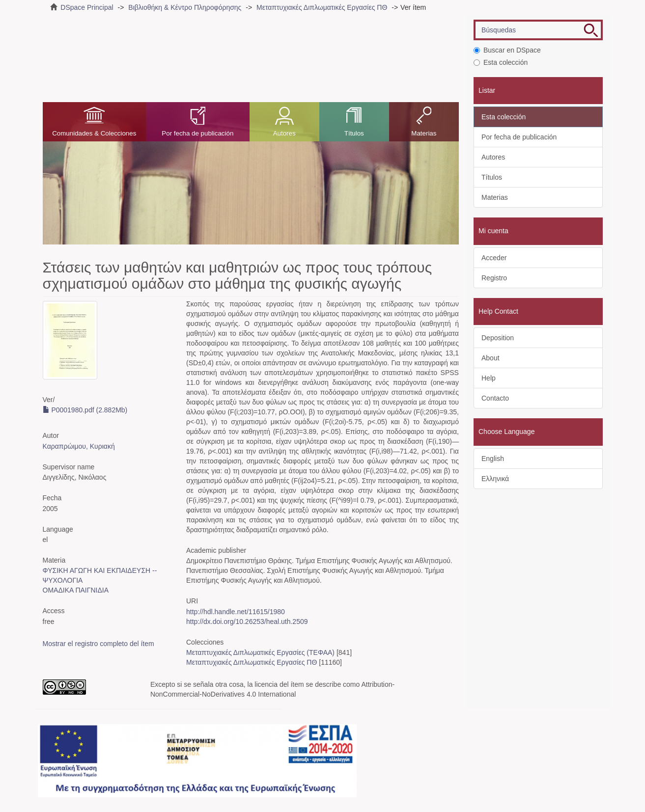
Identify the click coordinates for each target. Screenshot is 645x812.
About (491, 358)
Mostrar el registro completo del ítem (98, 644)
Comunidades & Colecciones (94, 133)
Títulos (354, 133)
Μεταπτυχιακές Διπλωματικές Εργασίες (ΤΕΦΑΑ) (260, 652)
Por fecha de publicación (197, 133)
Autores (284, 133)
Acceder (494, 258)
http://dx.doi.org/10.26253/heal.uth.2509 (247, 622)
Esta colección (501, 62)
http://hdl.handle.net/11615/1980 (236, 612)
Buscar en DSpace (507, 50)
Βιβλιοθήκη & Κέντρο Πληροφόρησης (185, 7)
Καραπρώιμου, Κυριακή (79, 446)
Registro (494, 278)
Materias (424, 133)
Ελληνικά (495, 479)
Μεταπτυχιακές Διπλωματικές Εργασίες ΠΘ (322, 7)
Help (489, 378)
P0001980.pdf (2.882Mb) (85, 410)
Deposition (498, 338)
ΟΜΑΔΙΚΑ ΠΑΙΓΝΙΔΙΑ (76, 590)
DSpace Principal (87, 7)
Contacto (495, 398)
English (493, 459)
